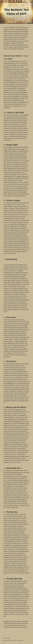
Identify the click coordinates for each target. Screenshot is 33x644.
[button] (2, 2)
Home (8, 638)
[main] (17, 12)
